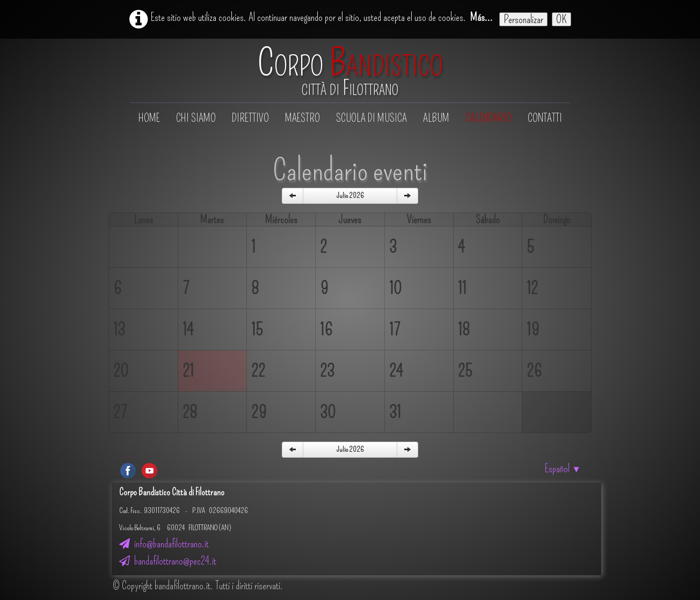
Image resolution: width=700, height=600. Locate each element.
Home (149, 118)
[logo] (350, 72)
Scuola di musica (371, 118)
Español (563, 469)
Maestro (302, 118)
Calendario (488, 118)
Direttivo (250, 118)
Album (436, 118)
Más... (482, 17)
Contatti (545, 118)
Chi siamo (196, 118)
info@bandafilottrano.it (164, 544)
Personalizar (523, 19)
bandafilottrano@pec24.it (168, 561)
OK (562, 19)
